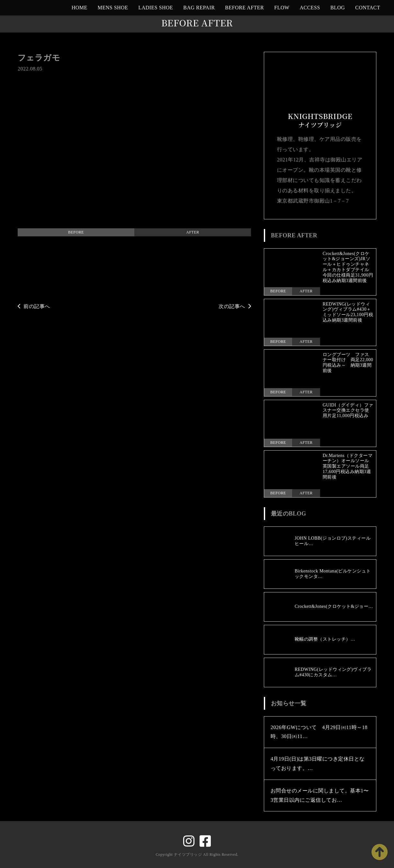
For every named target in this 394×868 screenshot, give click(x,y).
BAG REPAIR (199, 8)
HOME (80, 8)
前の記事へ (34, 306)
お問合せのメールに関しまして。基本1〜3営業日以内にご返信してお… (320, 795)
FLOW (282, 8)
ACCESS (310, 8)
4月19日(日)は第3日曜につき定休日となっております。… (318, 763)
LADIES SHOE (156, 8)
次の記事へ (235, 306)
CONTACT (368, 8)
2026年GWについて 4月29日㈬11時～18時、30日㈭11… (319, 732)
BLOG (338, 8)
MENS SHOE (113, 8)
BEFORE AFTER (244, 8)
